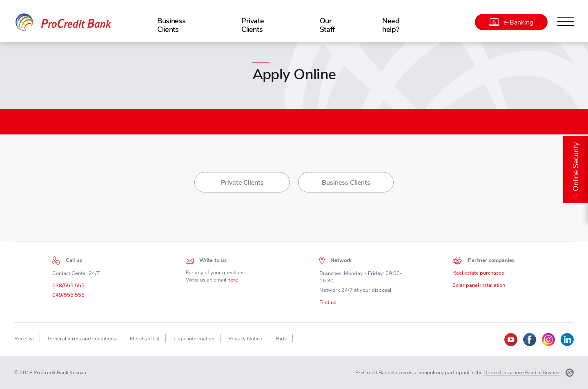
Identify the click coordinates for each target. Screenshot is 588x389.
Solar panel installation (479, 287)
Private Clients (253, 25)
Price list (24, 339)
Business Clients (171, 25)
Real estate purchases (478, 275)
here (233, 282)
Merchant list (145, 339)
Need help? (391, 25)
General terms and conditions (82, 339)
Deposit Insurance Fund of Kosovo (521, 372)
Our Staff (327, 25)
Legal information (194, 339)
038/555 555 (68, 287)
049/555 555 (68, 297)
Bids (281, 339)
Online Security (576, 167)
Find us (328, 304)
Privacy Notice (245, 339)
